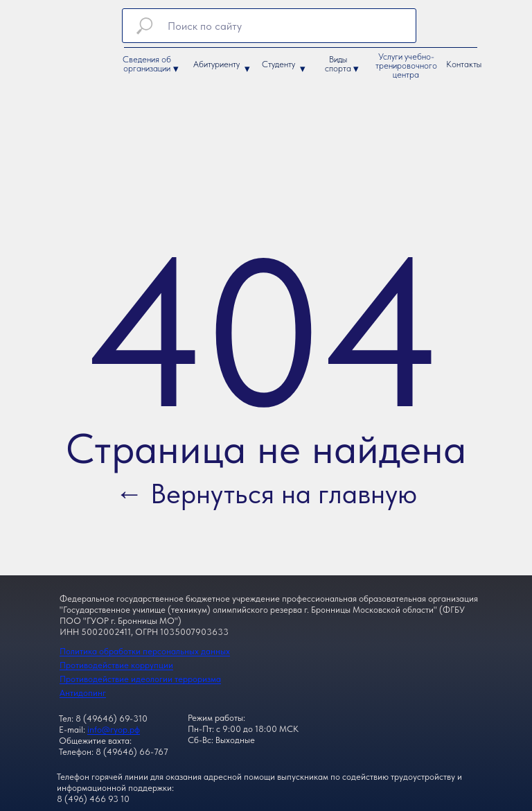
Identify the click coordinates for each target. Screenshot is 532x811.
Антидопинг (83, 693)
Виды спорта (338, 64)
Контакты (464, 64)
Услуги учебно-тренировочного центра (406, 66)
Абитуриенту (216, 64)
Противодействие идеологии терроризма (140, 679)
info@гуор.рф (114, 730)
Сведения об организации (147, 64)
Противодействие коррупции (116, 665)
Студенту (278, 64)
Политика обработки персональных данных (145, 651)
